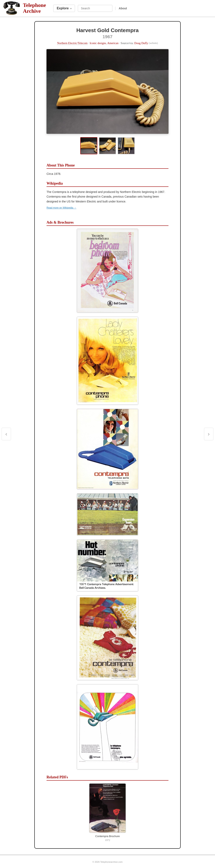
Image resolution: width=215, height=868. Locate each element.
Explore (64, 8)
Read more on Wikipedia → (61, 208)
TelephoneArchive (34, 8)
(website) (153, 43)
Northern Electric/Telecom (72, 43)
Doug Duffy (141, 43)
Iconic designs (98, 43)
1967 (108, 37)
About (123, 8)
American (113, 43)
